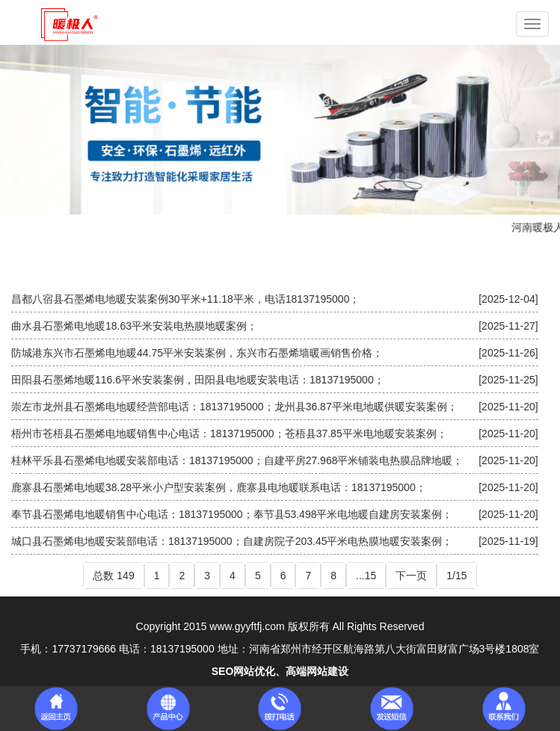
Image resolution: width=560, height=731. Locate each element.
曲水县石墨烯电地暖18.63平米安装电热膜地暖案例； (134, 326)
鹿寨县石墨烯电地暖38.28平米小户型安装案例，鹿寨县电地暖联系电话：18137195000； (219, 487)
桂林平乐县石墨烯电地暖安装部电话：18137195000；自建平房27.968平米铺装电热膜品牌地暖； (237, 460)
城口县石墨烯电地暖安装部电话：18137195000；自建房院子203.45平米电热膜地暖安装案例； (232, 541)
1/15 (456, 576)
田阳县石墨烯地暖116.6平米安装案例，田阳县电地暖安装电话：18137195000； (198, 380)
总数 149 (113, 576)
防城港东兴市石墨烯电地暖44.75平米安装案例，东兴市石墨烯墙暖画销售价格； (197, 353)
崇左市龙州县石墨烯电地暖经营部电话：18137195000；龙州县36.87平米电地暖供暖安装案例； (234, 407)
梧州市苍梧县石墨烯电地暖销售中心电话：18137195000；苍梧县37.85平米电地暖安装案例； (229, 434)
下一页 (411, 576)
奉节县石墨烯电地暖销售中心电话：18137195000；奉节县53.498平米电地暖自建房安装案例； (232, 514)
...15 (366, 576)
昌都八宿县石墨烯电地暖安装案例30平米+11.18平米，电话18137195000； (185, 299)
